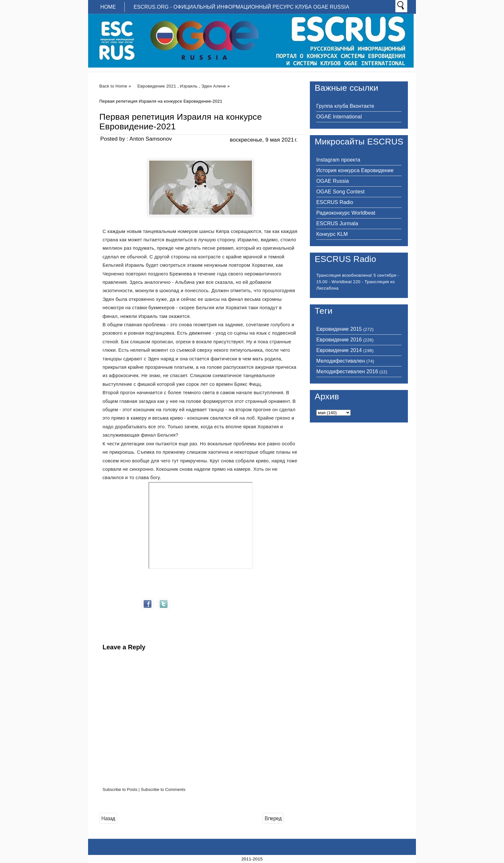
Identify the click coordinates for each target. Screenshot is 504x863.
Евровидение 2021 (157, 86)
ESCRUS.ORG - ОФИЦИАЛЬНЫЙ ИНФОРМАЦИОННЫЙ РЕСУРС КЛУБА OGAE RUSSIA (242, 7)
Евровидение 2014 (339, 350)
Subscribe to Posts (120, 789)
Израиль (189, 86)
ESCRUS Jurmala (337, 223)
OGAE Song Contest (340, 192)
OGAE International (339, 117)
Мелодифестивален (341, 361)
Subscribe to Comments (163, 789)
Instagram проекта (338, 160)
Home (108, 7)
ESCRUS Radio (335, 202)
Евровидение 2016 (339, 340)
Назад (108, 818)
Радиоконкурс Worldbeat (346, 213)
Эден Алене (214, 86)
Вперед (273, 818)
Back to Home (113, 86)
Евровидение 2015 (339, 329)
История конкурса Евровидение (355, 170)
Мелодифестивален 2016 (347, 371)
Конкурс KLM (332, 234)
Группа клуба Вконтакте (345, 106)
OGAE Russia (333, 181)
